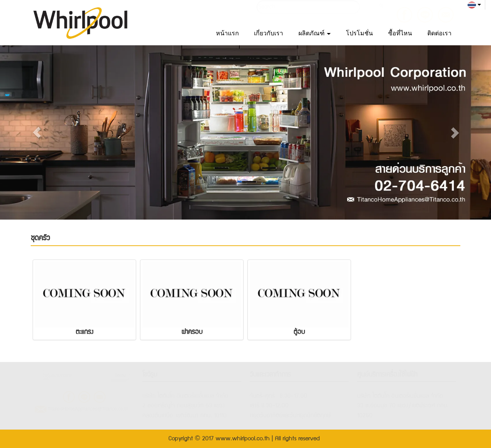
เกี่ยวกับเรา (269, 33)
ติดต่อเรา (439, 33)
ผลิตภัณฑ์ (315, 33)
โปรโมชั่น (359, 33)
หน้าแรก (227, 33)
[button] (37, 132)
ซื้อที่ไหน (400, 33)
